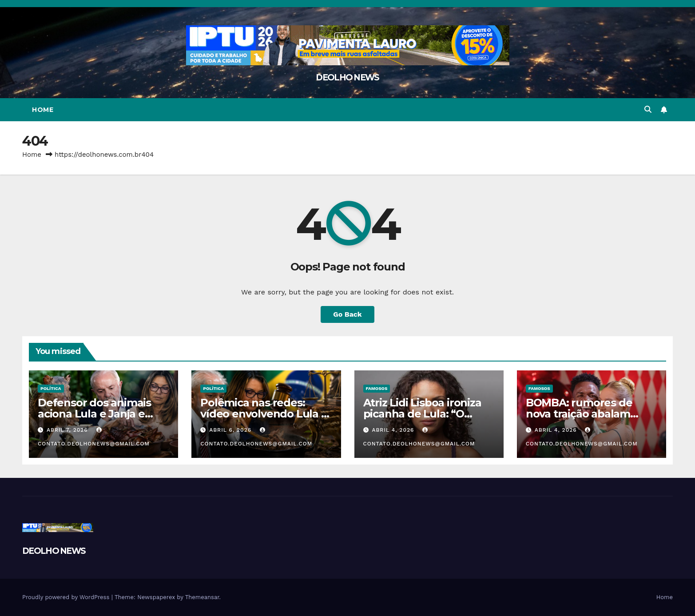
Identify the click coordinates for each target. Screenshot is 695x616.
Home (43, 110)
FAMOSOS (377, 388)
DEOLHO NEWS (347, 77)
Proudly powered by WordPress (67, 597)
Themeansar (202, 597)
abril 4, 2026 (394, 430)
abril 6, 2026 (231, 430)
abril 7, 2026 (68, 430)
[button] (648, 109)
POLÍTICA (51, 388)
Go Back (347, 314)
